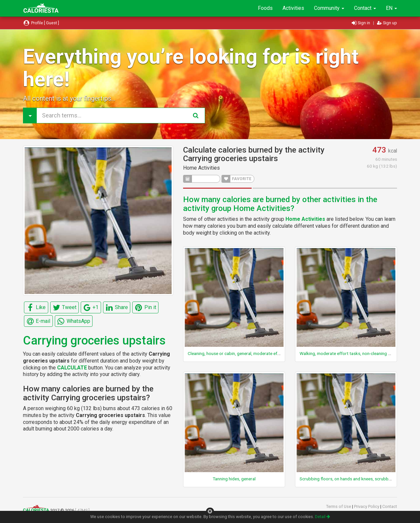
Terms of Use (339, 506)
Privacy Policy (367, 506)
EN (391, 8)
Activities (293, 8)
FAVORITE (237, 179)
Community (329, 8)
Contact (365, 8)
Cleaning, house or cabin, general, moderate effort (236, 353)
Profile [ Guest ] (41, 23)
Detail (323, 517)
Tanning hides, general (234, 479)
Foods (265, 8)
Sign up (387, 23)
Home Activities (201, 168)
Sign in (361, 23)
